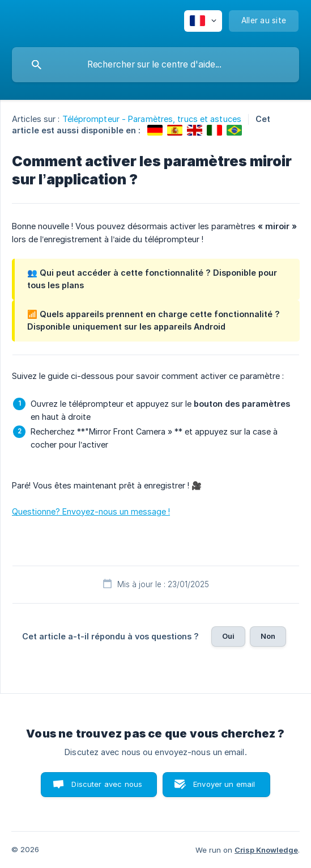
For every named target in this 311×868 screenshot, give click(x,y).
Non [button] (268, 636)
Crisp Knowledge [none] (266, 850)
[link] (155, 130)
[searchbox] (155, 65)
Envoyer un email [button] (224, 784)
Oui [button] (228, 636)
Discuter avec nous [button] (107, 784)
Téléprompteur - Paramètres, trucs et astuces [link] (152, 119)
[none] (203, 21)
